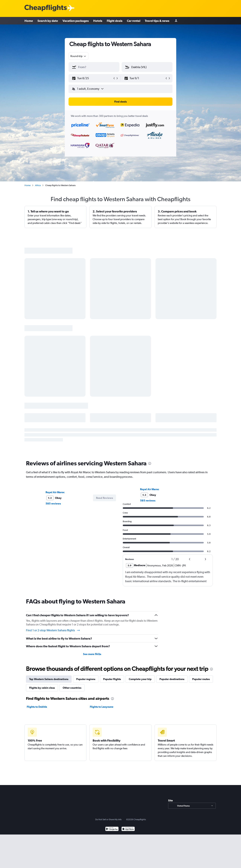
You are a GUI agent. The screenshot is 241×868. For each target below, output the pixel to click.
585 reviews (53, 504)
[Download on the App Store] (128, 829)
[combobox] (79, 56)
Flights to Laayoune (102, 707)
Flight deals (115, 21)
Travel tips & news (157, 21)
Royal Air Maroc (55, 492)
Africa (38, 185)
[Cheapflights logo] (46, 8)
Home (29, 21)
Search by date (48, 21)
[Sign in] (176, 21)
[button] (92, 78)
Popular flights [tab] (112, 679)
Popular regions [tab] (86, 679)
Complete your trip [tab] (140, 679)
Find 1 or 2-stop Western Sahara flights (53, 630)
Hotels (98, 21)
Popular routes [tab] (201, 679)
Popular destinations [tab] (172, 679)
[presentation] (150, 463)
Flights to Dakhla (37, 707)
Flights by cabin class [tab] (42, 688)
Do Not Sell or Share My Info (108, 819)
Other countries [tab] (72, 688)
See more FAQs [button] (92, 654)
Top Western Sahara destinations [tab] (49, 679)
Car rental (134, 21)
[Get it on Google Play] (112, 829)
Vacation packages (76, 21)
